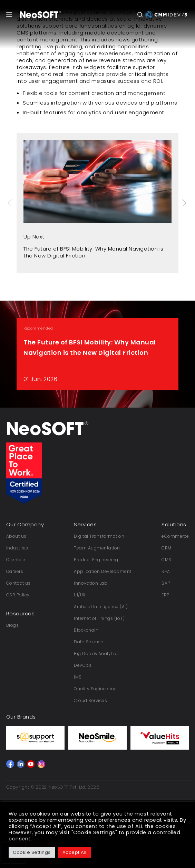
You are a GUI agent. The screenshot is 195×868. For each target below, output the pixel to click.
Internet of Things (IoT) (99, 618)
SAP (166, 583)
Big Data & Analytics (96, 654)
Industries (17, 548)
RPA (166, 571)
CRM (167, 548)
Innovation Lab (91, 583)
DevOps (83, 665)
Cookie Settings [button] (32, 852)
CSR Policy (18, 595)
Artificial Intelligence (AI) (101, 607)
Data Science (89, 642)
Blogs (13, 625)
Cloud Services (90, 700)
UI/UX (80, 595)
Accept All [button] (75, 852)
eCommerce (175, 536)
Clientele (16, 560)
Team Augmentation (97, 548)
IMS (78, 677)
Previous (11, 203)
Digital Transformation (99, 536)
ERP (165, 595)
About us (16, 536)
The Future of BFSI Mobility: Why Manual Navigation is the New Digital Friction (94, 252)
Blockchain (86, 630)
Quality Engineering (95, 689)
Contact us (18, 583)
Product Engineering (96, 560)
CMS (167, 560)
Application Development (103, 571)
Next (185, 203)
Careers (15, 571)
